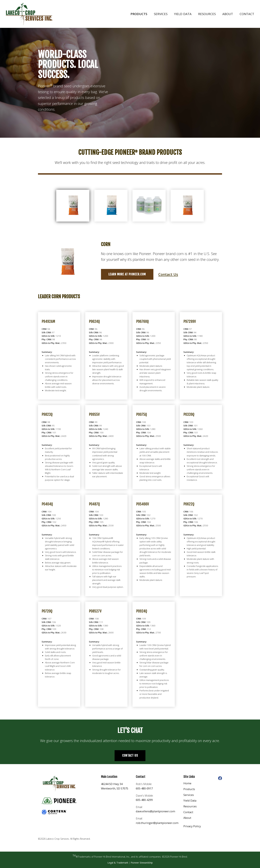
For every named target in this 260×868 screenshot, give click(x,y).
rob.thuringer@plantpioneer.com (157, 823)
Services (161, 14)
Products (139, 14)
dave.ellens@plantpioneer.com (155, 811)
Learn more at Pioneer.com (127, 274)
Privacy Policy (192, 826)
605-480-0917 (144, 788)
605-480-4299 (144, 800)
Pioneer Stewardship (142, 863)
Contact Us (168, 274)
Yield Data (183, 14)
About (228, 14)
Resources (207, 14)
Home (187, 783)
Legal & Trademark (118, 863)
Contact (247, 14)
